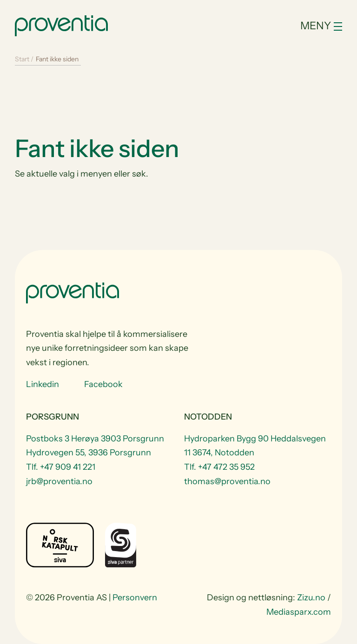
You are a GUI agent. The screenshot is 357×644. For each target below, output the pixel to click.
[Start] (61, 25)
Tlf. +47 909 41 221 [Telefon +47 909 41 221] (61, 467)
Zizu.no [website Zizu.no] (311, 598)
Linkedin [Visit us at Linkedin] (43, 384)
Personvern (135, 598)
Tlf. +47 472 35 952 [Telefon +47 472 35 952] (219, 467)
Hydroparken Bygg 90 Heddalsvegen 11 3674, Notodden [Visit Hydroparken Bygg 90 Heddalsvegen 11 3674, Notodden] (255, 446)
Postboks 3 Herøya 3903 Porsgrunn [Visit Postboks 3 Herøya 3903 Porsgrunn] (95, 439)
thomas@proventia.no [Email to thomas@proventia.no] (227, 481)
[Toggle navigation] (291, 26)
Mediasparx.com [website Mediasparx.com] (299, 612)
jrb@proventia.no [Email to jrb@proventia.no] (59, 481)
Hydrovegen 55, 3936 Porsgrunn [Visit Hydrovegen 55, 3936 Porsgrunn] (89, 453)
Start (22, 59)
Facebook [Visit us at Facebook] (103, 384)
